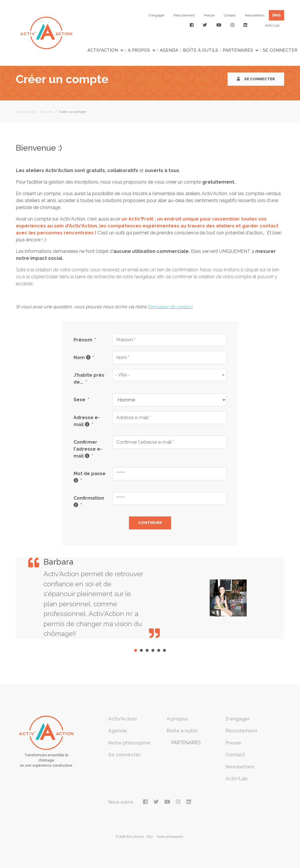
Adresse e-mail (87, 421)
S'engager (156, 15)
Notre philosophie (129, 743)
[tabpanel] (150, 598)
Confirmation (89, 502)
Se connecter (280, 50)
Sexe (81, 400)
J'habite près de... (89, 379)
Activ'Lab (272, 25)
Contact (230, 15)
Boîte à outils (200, 50)
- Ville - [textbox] (123, 375)
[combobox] (169, 375)
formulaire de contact (170, 307)
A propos (139, 50)
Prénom (85, 340)
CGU (150, 837)
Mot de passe (90, 477)
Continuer (150, 523)
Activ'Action (103, 50)
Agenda (169, 50)
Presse (209, 15)
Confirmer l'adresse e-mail (88, 449)
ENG (276, 15)
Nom (84, 358)
